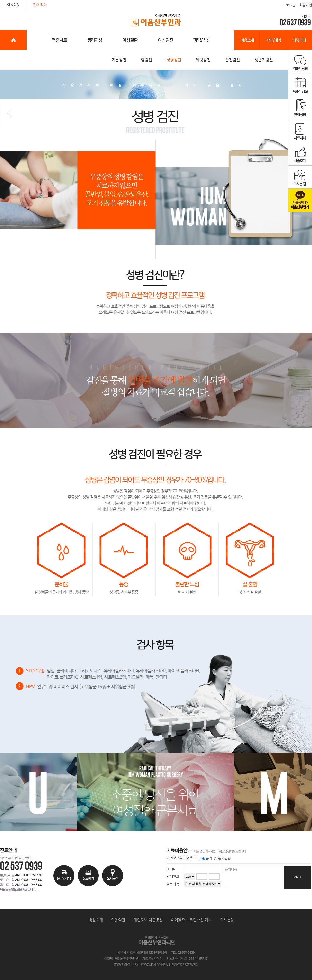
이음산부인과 (156, 20)
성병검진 (174, 60)
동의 (207, 858)
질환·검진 (40, 5)
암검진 (147, 60)
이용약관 (118, 920)
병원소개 (96, 920)
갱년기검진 (264, 60)
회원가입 (306, 5)
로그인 (291, 5)
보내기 (298, 877)
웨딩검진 (203, 60)
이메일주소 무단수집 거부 (191, 920)
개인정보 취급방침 (148, 920)
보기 (196, 858)
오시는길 (227, 920)
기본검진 (119, 60)
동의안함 (223, 858)
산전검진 (233, 60)
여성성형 (13, 5)
